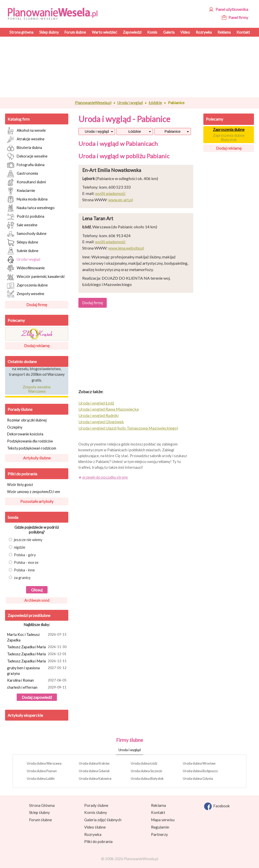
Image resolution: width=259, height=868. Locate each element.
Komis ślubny (96, 812)
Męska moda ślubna (27, 199)
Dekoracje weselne (27, 157)
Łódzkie (155, 103)
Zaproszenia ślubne (27, 285)
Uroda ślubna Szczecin (146, 771)
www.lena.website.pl (126, 248)
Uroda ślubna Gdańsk (94, 771)
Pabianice (173, 131)
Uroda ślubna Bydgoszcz (200, 771)
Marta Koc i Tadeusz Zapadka (37, 637)
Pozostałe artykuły (37, 501)
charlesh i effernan (37, 688)
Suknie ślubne (23, 251)
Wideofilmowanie (26, 268)
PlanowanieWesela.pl (93, 103)
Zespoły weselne (26, 294)
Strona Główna (42, 805)
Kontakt (158, 812)
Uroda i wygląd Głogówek (101, 422)
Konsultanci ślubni (26, 182)
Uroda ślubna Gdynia (198, 778)
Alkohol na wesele (26, 131)
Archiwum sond (37, 600)
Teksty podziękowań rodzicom (32, 448)
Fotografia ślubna (26, 165)
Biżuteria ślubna (25, 148)
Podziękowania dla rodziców (30, 441)
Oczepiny (15, 427)
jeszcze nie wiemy (26, 540)
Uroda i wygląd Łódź (96, 403)
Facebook (217, 806)
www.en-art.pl (121, 200)
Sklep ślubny (39, 812)
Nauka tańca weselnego (31, 208)
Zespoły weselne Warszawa (37, 390)
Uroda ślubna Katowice (95, 778)
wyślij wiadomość (110, 193)
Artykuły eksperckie (25, 715)
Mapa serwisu (163, 820)
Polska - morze (24, 562)
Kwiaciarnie (21, 191)
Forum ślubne (40, 820)
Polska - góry (22, 555)
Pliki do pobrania (22, 474)
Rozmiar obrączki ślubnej (27, 420)
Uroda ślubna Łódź (144, 763)
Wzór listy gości (20, 485)
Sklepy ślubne (23, 242)
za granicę (20, 578)
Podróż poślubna (26, 217)
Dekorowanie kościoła (25, 434)
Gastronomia (23, 174)
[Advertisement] (136, 67)
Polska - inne (22, 570)
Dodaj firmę (37, 305)
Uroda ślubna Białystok (147, 778)
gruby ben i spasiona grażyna (37, 670)
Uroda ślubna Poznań (42, 771)
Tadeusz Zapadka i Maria (37, 647)
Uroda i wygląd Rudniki (99, 415)
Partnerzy (159, 834)
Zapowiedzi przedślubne (29, 615)
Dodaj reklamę (37, 346)
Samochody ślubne (27, 234)
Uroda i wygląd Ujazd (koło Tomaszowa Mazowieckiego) (128, 428)
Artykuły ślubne (37, 458)
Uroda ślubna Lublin (41, 778)
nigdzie (17, 547)
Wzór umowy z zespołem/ (34, 492)
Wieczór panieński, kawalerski (36, 277)
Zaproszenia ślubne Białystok (229, 138)
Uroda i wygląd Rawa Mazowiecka (109, 409)
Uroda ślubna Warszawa (44, 763)
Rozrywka (93, 834)
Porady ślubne (20, 409)
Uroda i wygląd (130, 103)
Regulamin (160, 827)
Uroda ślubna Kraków (94, 763)
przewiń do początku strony (105, 477)
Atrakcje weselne (26, 139)
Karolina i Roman (37, 681)
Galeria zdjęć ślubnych (103, 820)
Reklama (158, 805)
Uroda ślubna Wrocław (199, 763)
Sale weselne (22, 225)
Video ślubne (95, 827)
